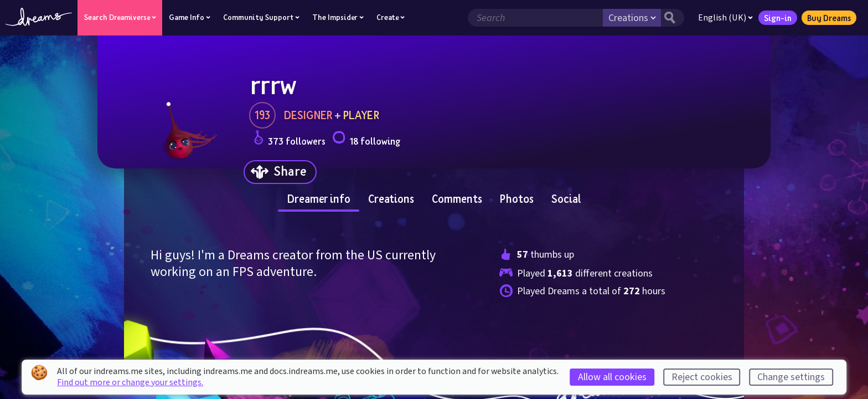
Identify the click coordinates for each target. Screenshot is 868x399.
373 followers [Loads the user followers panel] (290, 139)
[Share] (280, 172)
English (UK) (725, 18)
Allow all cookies (612, 377)
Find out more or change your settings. (130, 382)
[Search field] (535, 18)
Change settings (791, 377)
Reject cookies (702, 377)
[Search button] (673, 18)
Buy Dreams (829, 18)
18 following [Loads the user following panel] (366, 139)
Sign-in (778, 18)
